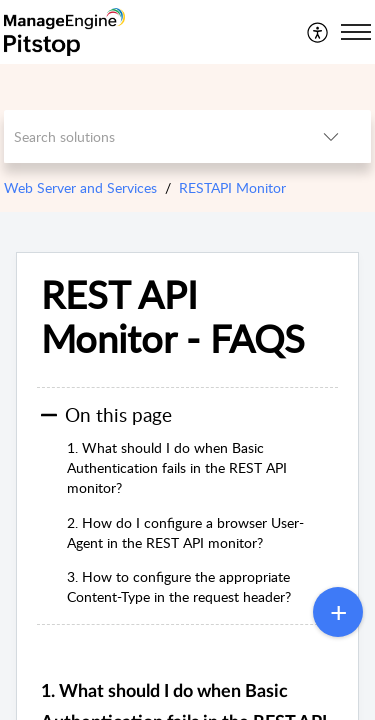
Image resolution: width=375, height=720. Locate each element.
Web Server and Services (80, 187)
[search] (148, 136)
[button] (318, 32)
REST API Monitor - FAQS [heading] (173, 317)
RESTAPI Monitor (232, 187)
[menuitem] (318, 32)
